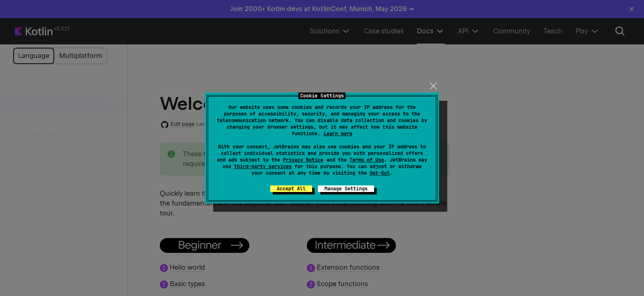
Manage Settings (346, 189)
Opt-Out (380, 173)
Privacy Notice (303, 160)
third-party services (263, 166)
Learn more (338, 134)
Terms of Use (367, 160)
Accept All (291, 189)
